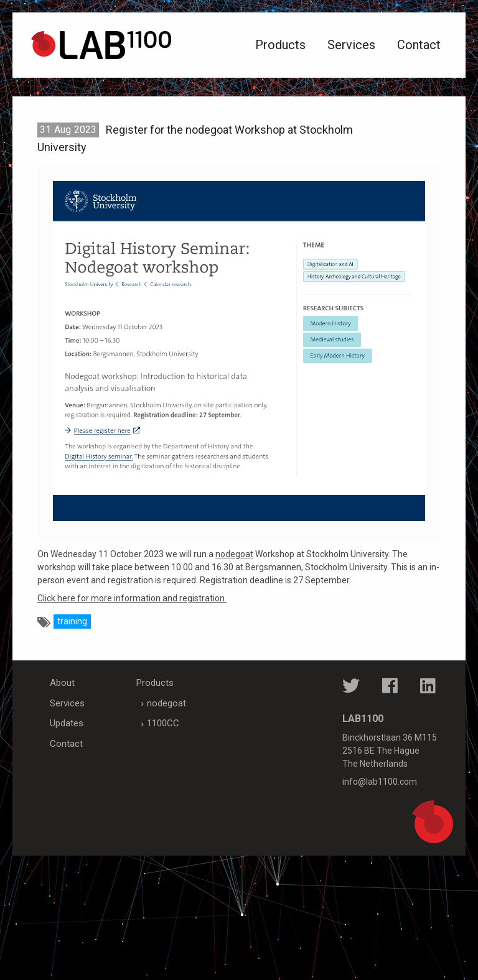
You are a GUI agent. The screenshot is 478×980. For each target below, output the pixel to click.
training (72, 621)
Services (351, 45)
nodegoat (234, 554)
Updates (67, 723)
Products (280, 45)
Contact (419, 45)
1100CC (163, 723)
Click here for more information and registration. (132, 598)
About (62, 683)
